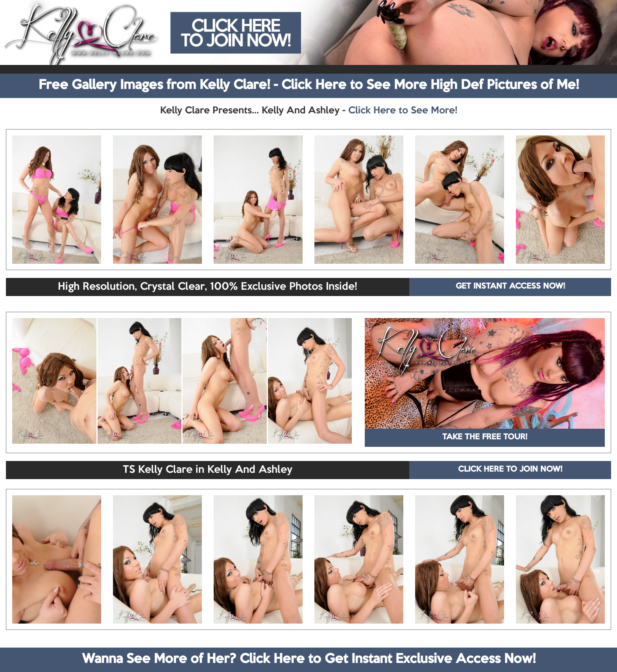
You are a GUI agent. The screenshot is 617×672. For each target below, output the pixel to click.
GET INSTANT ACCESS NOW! (510, 287)
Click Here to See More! (403, 111)
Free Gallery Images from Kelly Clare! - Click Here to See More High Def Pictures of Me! (309, 85)
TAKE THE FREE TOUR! (485, 437)
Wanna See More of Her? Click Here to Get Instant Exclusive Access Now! (309, 659)
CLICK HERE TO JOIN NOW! (510, 470)
